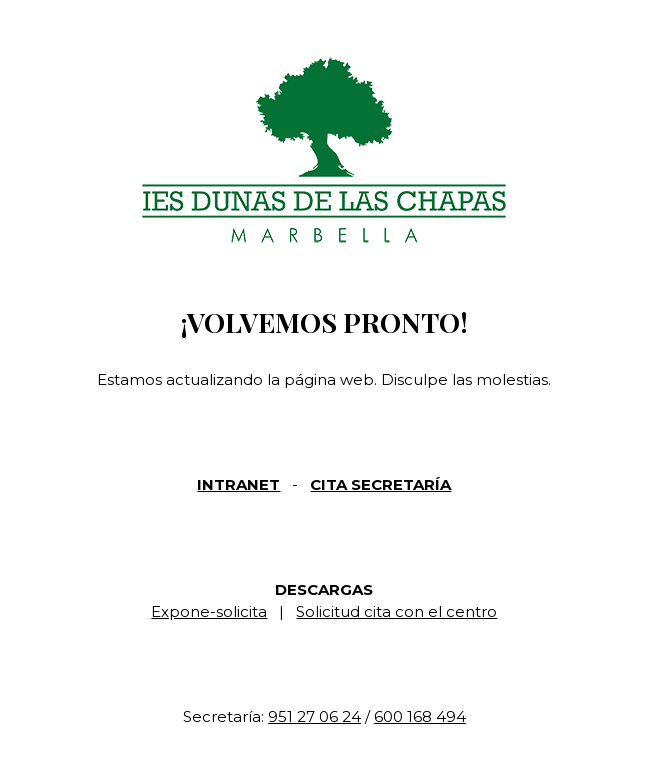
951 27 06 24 (314, 716)
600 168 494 (420, 716)
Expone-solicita (209, 611)
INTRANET (238, 484)
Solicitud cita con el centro (396, 611)
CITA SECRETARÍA (380, 484)
